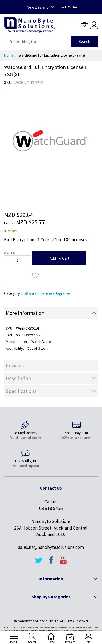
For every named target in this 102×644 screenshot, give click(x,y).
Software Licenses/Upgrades (46, 293)
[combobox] (37, 42)
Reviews (15, 366)
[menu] (14, 636)
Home (9, 55)
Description (18, 378)
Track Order (68, 7)
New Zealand (38, 7)
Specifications (21, 391)
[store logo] (30, 25)
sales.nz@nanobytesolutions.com (51, 547)
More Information (25, 313)
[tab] (51, 313)
